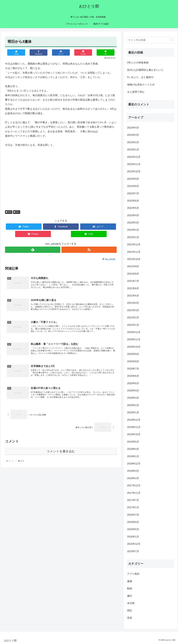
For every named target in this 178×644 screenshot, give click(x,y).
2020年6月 (133, 376)
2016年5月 (133, 529)
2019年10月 (134, 434)
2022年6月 (133, 201)
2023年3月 (133, 135)
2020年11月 (134, 339)
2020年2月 (133, 405)
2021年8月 (133, 274)
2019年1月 (133, 456)
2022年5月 (133, 208)
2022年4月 (133, 215)
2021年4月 (133, 303)
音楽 (130, 618)
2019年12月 (134, 420)
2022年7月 (133, 193)
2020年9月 (133, 354)
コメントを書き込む (61, 453)
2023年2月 (133, 142)
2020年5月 (133, 383)
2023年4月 (133, 128)
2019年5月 (133, 442)
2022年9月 (133, 179)
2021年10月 (134, 259)
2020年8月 (133, 361)
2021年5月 (133, 296)
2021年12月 (134, 244)
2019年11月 (134, 427)
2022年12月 (134, 157)
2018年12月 (134, 464)
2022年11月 (134, 164)
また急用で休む (136, 92)
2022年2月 (133, 230)
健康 (130, 581)
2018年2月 (133, 478)
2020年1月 (133, 412)
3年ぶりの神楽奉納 (138, 63)
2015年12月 (134, 544)
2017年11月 (134, 493)
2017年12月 (134, 486)
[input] (150, 40)
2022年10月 (134, 171)
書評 (130, 596)
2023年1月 (133, 150)
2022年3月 (133, 223)
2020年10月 (134, 347)
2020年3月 (133, 398)
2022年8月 (133, 186)
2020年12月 (134, 332)
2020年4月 (133, 391)
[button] (171, 40)
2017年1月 (133, 507)
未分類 (131, 603)
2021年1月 (133, 325)
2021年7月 (133, 281)
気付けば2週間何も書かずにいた (145, 70)
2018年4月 (133, 471)
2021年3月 (133, 310)
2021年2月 (133, 318)
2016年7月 (133, 515)
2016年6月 (133, 522)
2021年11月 (134, 252)
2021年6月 (133, 288)
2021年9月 (133, 266)
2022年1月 (133, 237)
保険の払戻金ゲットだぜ (141, 85)
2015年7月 (133, 551)
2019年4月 (133, 449)
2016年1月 (133, 537)
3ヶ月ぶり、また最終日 (140, 77)
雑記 (17, 212)
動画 (9, 212)
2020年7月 (133, 369)
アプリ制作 (133, 574)
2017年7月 (133, 500)
